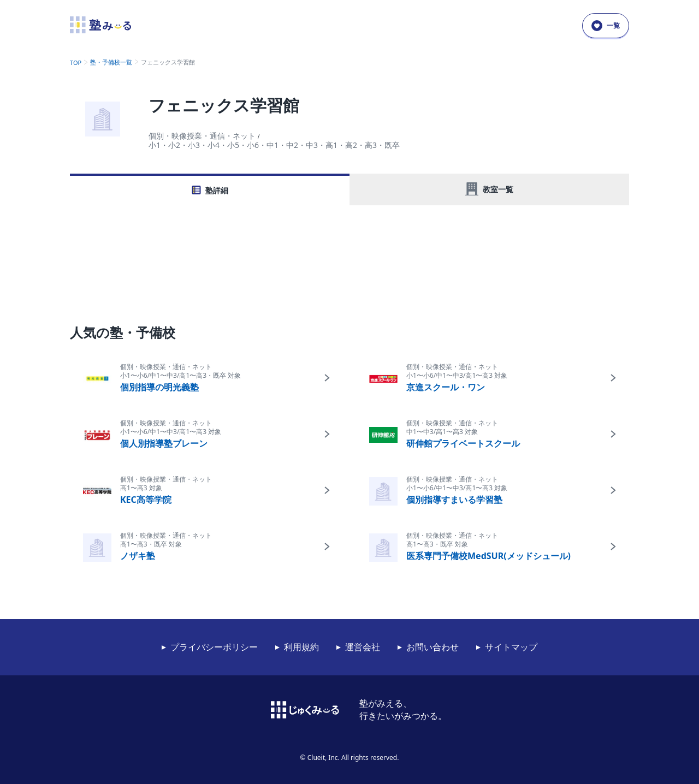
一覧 (606, 26)
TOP (76, 63)
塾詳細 (217, 190)
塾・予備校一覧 (111, 62)
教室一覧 (498, 189)
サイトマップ (511, 647)
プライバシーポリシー (214, 647)
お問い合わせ (433, 647)
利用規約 (301, 647)
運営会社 (363, 647)
